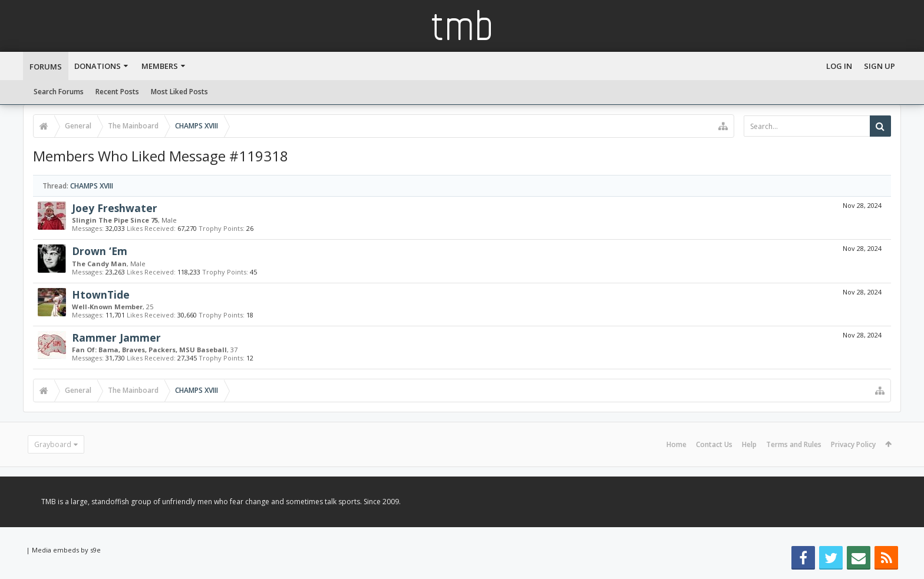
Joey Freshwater (115, 208)
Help (749, 444)
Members (160, 66)
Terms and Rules (794, 444)
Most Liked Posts (179, 92)
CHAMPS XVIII (92, 186)
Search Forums (59, 92)
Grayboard (53, 444)
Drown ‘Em (100, 251)
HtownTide (101, 295)
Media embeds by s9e (66, 550)
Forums (46, 67)
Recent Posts (117, 92)
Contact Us (714, 444)
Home (676, 444)
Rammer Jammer (116, 338)
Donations (98, 66)
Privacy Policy (853, 444)
